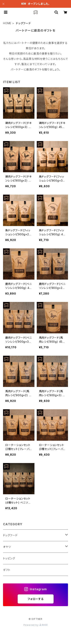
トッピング (9, 558)
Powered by (36, 625)
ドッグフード (10, 535)
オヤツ (7, 547)
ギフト (7, 570)
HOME (7, 23)
